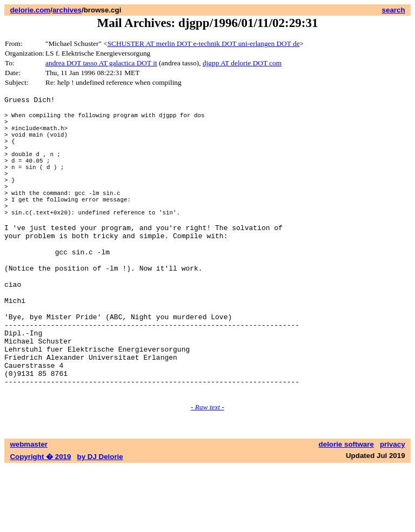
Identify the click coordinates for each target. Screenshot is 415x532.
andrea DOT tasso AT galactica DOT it (101, 63)
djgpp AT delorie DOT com (242, 63)
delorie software (346, 509)
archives (67, 10)
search (394, 10)
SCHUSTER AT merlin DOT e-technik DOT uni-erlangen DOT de (204, 43)
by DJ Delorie (100, 521)
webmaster (29, 509)
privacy (393, 509)
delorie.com (30, 10)
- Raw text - (207, 472)
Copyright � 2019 (40, 521)
